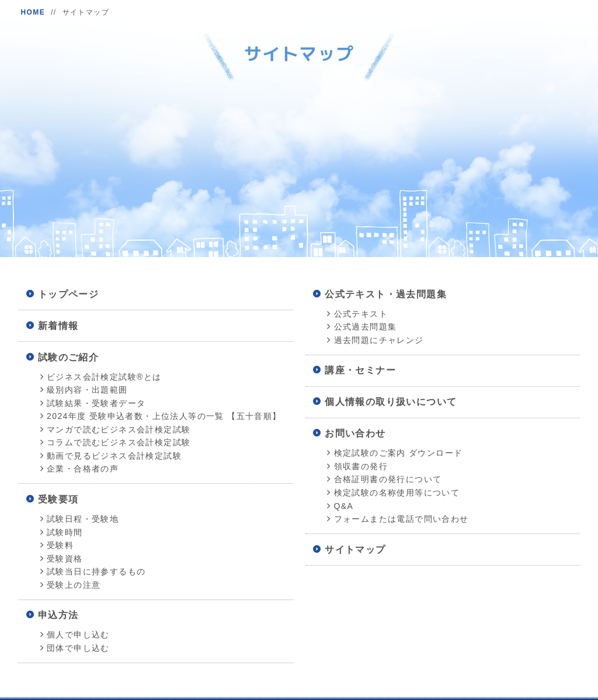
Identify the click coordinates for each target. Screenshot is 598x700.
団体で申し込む (78, 648)
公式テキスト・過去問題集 (386, 294)
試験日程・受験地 (83, 519)
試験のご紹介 (68, 357)
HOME (33, 12)
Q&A (344, 506)
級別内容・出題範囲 (87, 390)
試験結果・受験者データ (96, 403)
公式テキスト (361, 314)
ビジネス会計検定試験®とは (104, 377)
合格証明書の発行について (388, 479)
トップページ (68, 294)
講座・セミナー (360, 370)
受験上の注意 (74, 585)
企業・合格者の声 (83, 469)
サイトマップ (355, 550)
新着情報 (58, 326)
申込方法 (58, 615)
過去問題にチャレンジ (379, 340)
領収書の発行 (361, 466)
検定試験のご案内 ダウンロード (399, 453)
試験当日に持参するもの (96, 571)
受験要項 (58, 499)
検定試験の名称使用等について (397, 493)
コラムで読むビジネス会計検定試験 (119, 442)
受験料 (60, 545)
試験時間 (65, 532)
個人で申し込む (78, 635)
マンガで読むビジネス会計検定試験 (119, 429)
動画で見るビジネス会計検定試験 (114, 456)
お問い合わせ (355, 433)
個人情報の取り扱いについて (391, 402)
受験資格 (65, 559)
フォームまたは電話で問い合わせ (401, 519)
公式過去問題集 (366, 327)
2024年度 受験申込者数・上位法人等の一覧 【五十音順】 (164, 416)
